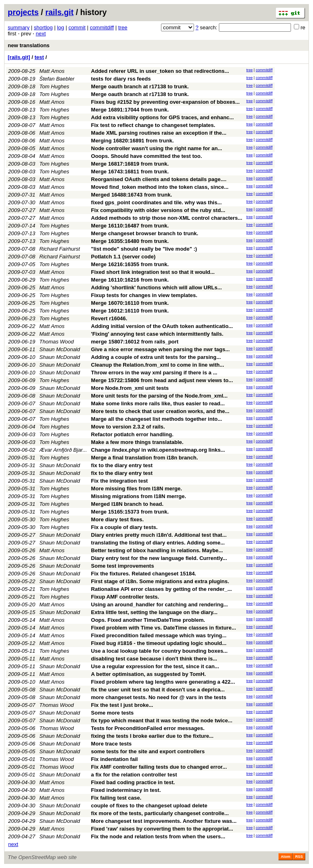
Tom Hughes (54, 86)
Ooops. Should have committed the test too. (146, 156)
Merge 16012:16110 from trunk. (130, 311)
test (39, 57)
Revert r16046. (109, 318)
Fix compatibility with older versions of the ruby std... (158, 210)
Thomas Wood (57, 342)
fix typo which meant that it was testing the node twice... (162, 720)
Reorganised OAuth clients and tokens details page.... (159, 179)
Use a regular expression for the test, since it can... (155, 666)
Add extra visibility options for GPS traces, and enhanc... (162, 117)
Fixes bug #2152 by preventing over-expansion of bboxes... (165, 102)
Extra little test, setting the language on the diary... (154, 612)
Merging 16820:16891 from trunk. (132, 141)
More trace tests (111, 744)
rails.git (59, 12)
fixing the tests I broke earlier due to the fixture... (152, 736)
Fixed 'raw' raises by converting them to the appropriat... (162, 829)
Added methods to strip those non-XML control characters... (166, 218)
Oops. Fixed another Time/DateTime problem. (148, 620)
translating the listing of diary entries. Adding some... (158, 543)
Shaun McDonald (60, 349)
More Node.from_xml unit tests (130, 388)
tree (123, 27)
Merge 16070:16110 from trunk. (130, 303)
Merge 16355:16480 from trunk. (130, 241)
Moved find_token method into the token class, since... (160, 187)
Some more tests (112, 713)
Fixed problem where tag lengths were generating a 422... (163, 682)
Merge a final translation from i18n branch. (144, 458)
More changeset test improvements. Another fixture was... (164, 821)
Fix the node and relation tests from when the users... (158, 836)
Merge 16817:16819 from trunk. (130, 164)
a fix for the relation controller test (134, 775)
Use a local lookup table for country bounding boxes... (159, 651)
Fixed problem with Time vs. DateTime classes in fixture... (163, 628)
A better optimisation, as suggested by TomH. (148, 674)
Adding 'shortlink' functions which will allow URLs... (156, 288)
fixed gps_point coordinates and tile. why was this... (156, 202)
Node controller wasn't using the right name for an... (156, 148)
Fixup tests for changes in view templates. (144, 295)
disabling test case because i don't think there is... (154, 659)
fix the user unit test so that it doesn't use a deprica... (158, 690)
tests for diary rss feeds (121, 79)
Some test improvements (122, 566)
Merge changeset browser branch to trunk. (144, 233)
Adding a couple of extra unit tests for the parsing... (156, 357)
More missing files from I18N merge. (136, 489)
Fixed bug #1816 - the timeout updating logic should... (159, 643)
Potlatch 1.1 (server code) (123, 257)
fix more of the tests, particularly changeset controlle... (160, 813)
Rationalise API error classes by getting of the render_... (161, 589)
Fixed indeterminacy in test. (126, 790)
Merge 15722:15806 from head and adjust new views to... (162, 380)
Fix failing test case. (116, 798)
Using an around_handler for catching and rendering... (159, 605)
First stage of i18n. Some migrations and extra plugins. (160, 581)
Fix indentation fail (114, 759)
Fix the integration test (119, 481)
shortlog (43, 27)
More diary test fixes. (117, 519)
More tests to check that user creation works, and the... (160, 411)
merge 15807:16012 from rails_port (135, 342)
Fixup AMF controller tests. (125, 597)
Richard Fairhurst (60, 249)
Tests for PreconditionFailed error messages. (148, 728)
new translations (29, 45)
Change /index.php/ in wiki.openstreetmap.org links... (158, 450)
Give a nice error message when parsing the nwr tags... (160, 349)
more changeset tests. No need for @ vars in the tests (159, 697)
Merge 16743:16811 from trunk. (130, 172)
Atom (285, 857)
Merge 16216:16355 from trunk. (130, 264)
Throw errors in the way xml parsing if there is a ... (154, 373)
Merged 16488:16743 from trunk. (131, 195)
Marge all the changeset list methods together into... (156, 419)
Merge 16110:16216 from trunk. (130, 280)
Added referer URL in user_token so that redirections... (160, 71)
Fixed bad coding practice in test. (133, 782)
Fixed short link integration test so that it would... (153, 272)
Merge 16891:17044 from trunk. (130, 110)
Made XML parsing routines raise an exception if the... (159, 133)
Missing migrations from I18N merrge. (138, 496)
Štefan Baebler (57, 79)
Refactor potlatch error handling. (132, 434)
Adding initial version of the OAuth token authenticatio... (162, 326)
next (41, 34)
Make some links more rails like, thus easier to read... (158, 403)
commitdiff (102, 27)
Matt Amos (52, 71)
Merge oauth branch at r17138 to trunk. (140, 86)
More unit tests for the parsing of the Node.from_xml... (159, 396)
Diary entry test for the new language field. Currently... (159, 558)
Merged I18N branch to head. (127, 504)
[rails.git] (19, 57)
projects (23, 12)
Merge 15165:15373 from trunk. (130, 512)
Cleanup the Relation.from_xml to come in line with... (158, 365)
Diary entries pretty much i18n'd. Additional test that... (159, 535)
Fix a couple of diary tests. (124, 527)
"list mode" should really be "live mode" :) (144, 249)
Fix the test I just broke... (122, 705)
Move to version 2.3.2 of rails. (128, 427)
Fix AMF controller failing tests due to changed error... (159, 767)
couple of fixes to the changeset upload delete (149, 806)
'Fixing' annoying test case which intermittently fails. (157, 334)
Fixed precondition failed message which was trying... (159, 635)
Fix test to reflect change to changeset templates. (153, 125)
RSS (299, 857)
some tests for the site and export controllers (148, 751)
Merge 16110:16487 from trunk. (130, 226)
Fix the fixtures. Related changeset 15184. (143, 574)
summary (19, 27)
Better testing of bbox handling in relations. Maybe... (157, 550)
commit (77, 27)
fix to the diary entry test (122, 465)
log (61, 27)
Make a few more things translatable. (137, 442)
